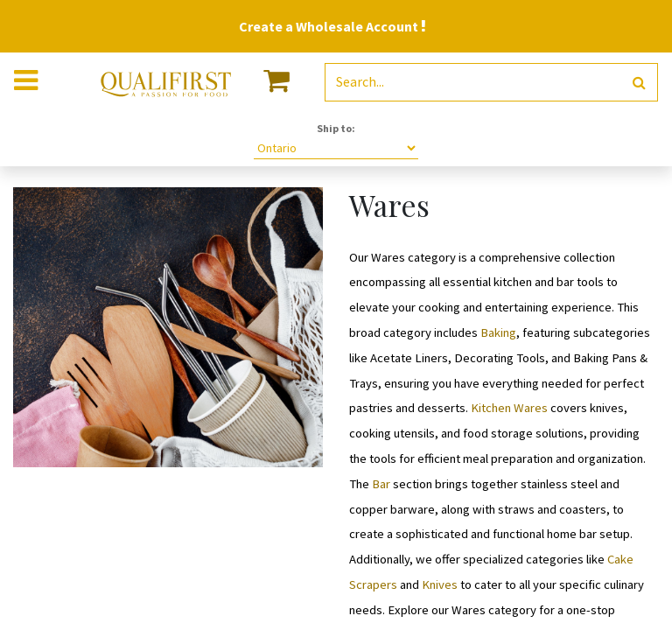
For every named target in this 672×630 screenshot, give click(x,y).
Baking (498, 332)
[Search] (639, 83)
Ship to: (336, 128)
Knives (440, 584)
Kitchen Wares (509, 408)
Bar (381, 484)
